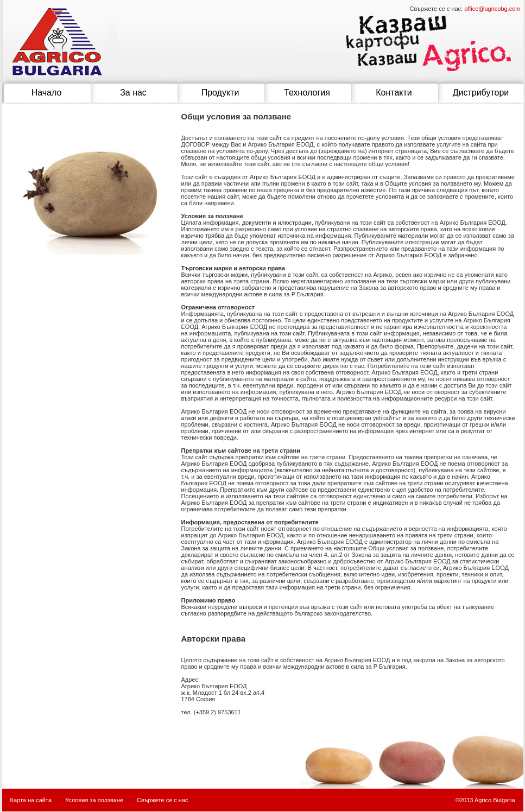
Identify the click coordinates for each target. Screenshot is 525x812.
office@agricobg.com (492, 9)
